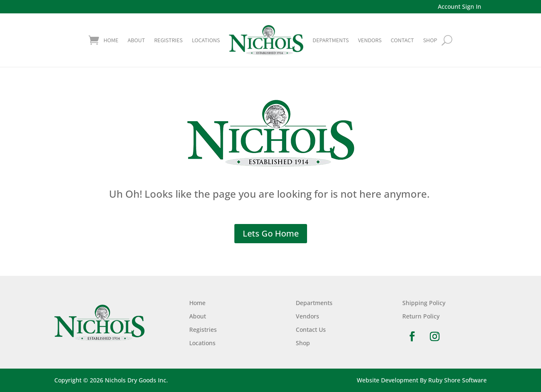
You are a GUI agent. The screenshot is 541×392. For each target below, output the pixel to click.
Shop (303, 343)
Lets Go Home (271, 233)
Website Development (387, 380)
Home (111, 40)
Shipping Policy (424, 303)
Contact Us (311, 330)
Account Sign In (460, 6)
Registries (168, 40)
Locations (206, 40)
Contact (402, 40)
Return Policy (421, 316)
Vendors (370, 40)
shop (430, 40)
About (136, 40)
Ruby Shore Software (457, 380)
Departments (331, 40)
